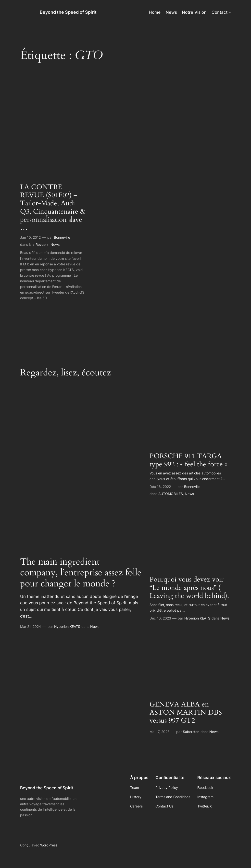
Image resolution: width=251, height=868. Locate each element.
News (55, 244)
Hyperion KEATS (67, 626)
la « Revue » (39, 244)
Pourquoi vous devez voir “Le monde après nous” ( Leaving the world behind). (189, 588)
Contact (220, 12)
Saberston (191, 732)
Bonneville (62, 237)
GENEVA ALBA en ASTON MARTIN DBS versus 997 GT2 (186, 713)
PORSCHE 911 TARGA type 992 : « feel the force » (188, 460)
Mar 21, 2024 (31, 626)
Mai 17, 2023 (160, 732)
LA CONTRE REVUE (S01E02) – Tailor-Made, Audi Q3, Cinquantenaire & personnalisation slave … (53, 207)
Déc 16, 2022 (160, 487)
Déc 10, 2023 (160, 618)
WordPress (49, 845)
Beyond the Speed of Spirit (68, 12)
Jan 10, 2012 (30, 237)
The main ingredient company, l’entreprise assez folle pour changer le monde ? (81, 573)
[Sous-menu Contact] (230, 12)
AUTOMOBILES (171, 494)
